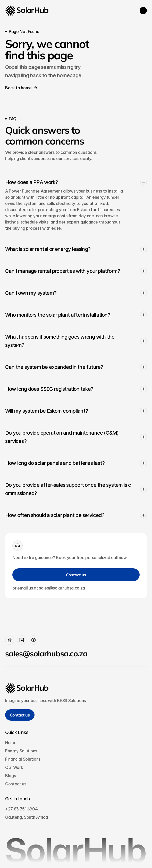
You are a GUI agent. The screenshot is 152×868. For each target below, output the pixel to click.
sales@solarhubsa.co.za (46, 654)
